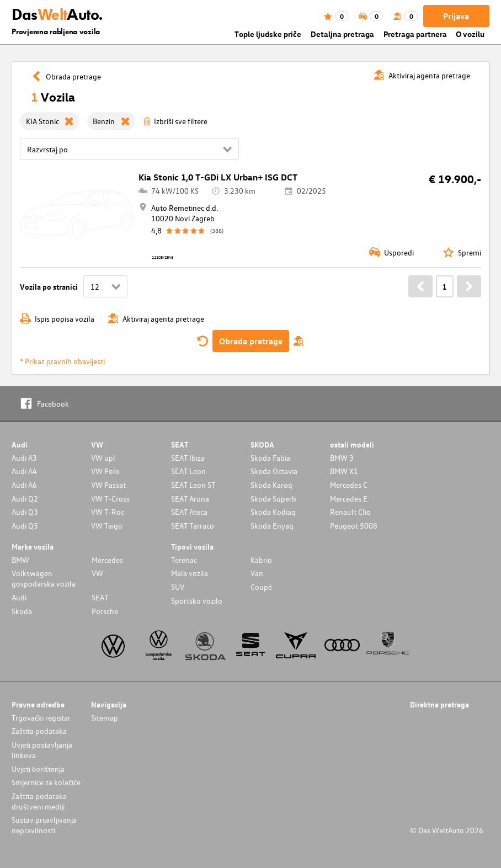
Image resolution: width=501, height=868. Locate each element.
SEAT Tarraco (193, 526)
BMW (20, 560)
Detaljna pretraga (342, 34)
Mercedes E (349, 499)
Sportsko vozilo (197, 601)
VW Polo (105, 471)
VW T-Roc (108, 512)
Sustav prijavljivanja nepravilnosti (44, 825)
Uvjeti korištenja (38, 769)
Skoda (22, 611)
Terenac (184, 560)
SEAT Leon (188, 471)
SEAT (100, 597)
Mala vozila (190, 573)
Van (257, 573)
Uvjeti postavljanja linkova (42, 750)
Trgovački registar (41, 718)
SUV (178, 587)
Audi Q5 (25, 526)
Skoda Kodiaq (273, 512)
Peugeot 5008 (354, 526)
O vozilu (470, 34)
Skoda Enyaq (272, 526)
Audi (19, 597)
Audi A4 (24, 471)
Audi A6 (24, 485)
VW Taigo (107, 526)
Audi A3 (24, 458)
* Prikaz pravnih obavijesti (62, 361)
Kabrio (261, 560)
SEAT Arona (190, 499)
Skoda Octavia (274, 471)
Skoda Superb (273, 499)
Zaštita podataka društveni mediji (39, 801)
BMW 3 (342, 458)
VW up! (103, 458)
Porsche (105, 611)
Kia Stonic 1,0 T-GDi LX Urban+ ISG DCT (218, 177)
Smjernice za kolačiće (46, 782)
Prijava (456, 16)
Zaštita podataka (39, 731)
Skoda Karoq (271, 485)
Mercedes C (349, 485)
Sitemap (105, 718)
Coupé (261, 587)
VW (97, 573)
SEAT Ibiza (188, 458)
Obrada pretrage (251, 341)
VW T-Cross (110, 499)
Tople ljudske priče (268, 34)
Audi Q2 (25, 499)
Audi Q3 (25, 512)
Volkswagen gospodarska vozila (44, 578)
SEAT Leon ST (193, 485)
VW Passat (108, 485)
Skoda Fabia (270, 458)
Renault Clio (350, 512)
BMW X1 (344, 471)
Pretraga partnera (415, 34)
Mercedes (107, 560)
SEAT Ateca (189, 512)
